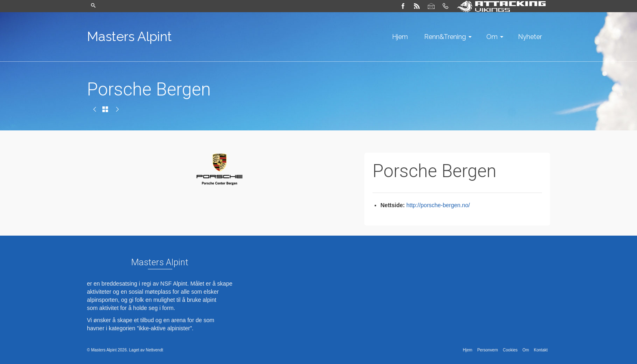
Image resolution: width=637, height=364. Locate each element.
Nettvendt (155, 350)
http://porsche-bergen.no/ (438, 205)
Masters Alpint (129, 36)
